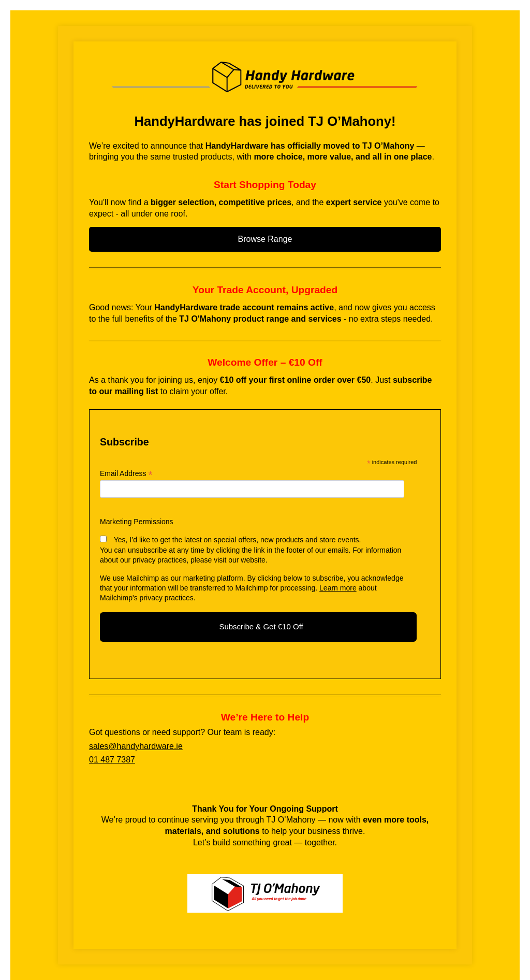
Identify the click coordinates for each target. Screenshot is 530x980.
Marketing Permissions (137, 522)
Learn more (338, 588)
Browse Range (265, 239)
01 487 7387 (112, 760)
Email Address (126, 474)
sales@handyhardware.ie (136, 746)
